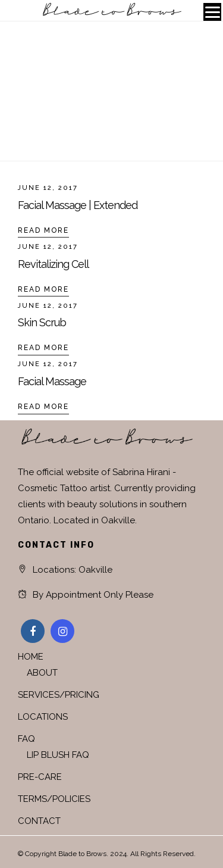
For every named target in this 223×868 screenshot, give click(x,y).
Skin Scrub (42, 322)
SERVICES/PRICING (59, 695)
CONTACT (39, 821)
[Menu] (212, 12)
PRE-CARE (40, 777)
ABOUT (42, 673)
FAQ (26, 739)
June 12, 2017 (48, 188)
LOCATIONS (43, 717)
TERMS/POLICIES (54, 799)
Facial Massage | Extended (78, 205)
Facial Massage (52, 381)
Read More (43, 230)
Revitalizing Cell (53, 264)
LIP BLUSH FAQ (58, 755)
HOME (31, 657)
